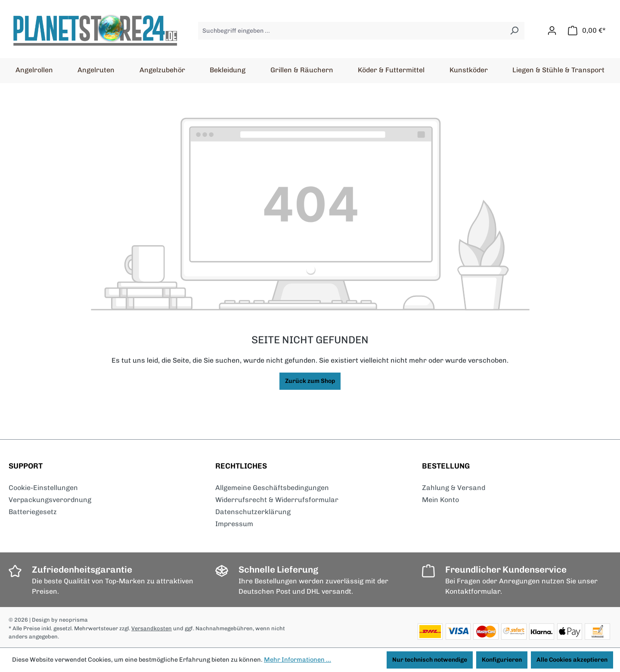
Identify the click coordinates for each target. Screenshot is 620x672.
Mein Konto (440, 500)
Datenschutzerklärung (253, 512)
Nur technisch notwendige (430, 660)
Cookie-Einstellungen (43, 488)
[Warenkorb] (587, 31)
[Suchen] (514, 31)
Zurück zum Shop (310, 381)
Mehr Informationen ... (298, 660)
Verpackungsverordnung (50, 500)
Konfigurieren (502, 660)
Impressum (234, 524)
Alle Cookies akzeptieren (572, 660)
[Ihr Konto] (552, 31)
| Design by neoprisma (59, 620)
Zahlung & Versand (454, 488)
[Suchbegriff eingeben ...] (351, 31)
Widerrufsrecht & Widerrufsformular (277, 500)
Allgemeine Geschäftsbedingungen (272, 488)
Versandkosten (152, 628)
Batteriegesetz (33, 512)
